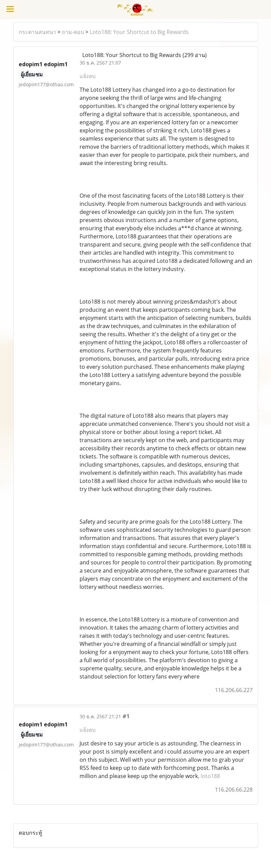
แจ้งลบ (88, 76)
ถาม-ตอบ (73, 32)
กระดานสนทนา (37, 32)
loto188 (210, 776)
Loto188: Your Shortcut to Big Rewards (139, 32)
